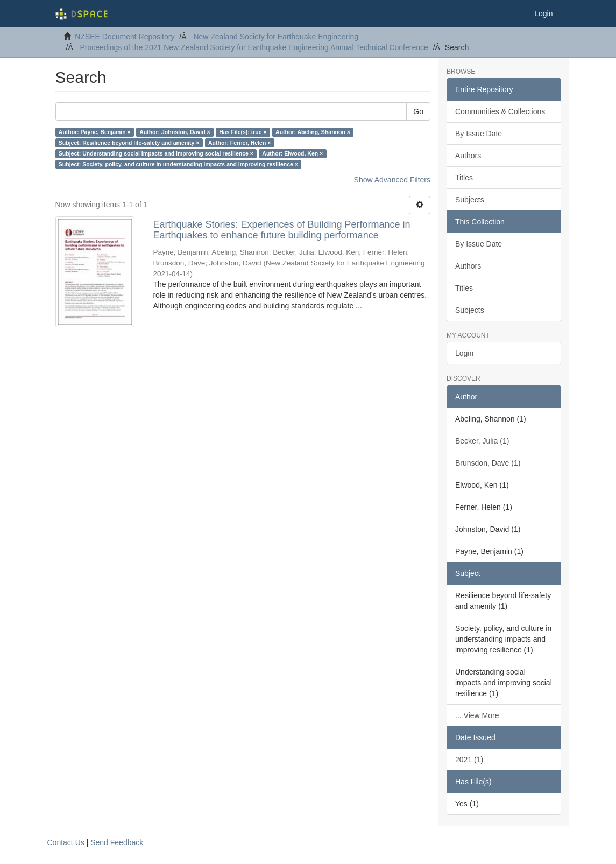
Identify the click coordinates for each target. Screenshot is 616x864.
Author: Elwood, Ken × (292, 153)
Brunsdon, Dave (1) (488, 463)
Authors (468, 156)
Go (418, 111)
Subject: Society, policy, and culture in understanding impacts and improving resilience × (178, 164)
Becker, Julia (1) (482, 441)
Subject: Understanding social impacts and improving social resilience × (156, 153)
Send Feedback (117, 842)
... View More (477, 715)
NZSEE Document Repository (125, 37)
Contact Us (66, 842)
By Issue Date (479, 134)
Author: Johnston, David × (175, 132)
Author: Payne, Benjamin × (95, 132)
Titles (464, 178)
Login (464, 353)
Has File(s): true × (243, 132)
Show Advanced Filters (392, 180)
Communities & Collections (500, 111)
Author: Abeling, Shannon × (313, 132)
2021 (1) (469, 760)
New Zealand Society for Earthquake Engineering (276, 37)
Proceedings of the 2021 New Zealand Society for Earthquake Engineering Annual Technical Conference (254, 47)
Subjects (470, 200)
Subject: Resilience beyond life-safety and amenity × (129, 143)
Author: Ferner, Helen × (239, 143)
